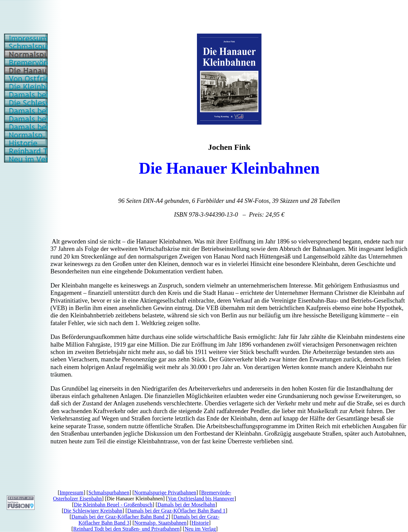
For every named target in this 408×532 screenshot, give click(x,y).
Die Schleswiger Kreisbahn (93, 511)
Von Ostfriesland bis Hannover (201, 499)
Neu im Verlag (200, 529)
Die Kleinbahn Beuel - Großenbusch (113, 505)
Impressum (71, 493)
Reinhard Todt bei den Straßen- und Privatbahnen (127, 529)
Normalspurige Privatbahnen (165, 493)
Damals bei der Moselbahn (186, 505)
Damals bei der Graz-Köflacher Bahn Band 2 (120, 517)
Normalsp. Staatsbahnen (161, 523)
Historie (200, 523)
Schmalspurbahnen (109, 493)
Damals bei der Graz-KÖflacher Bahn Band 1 (176, 511)
